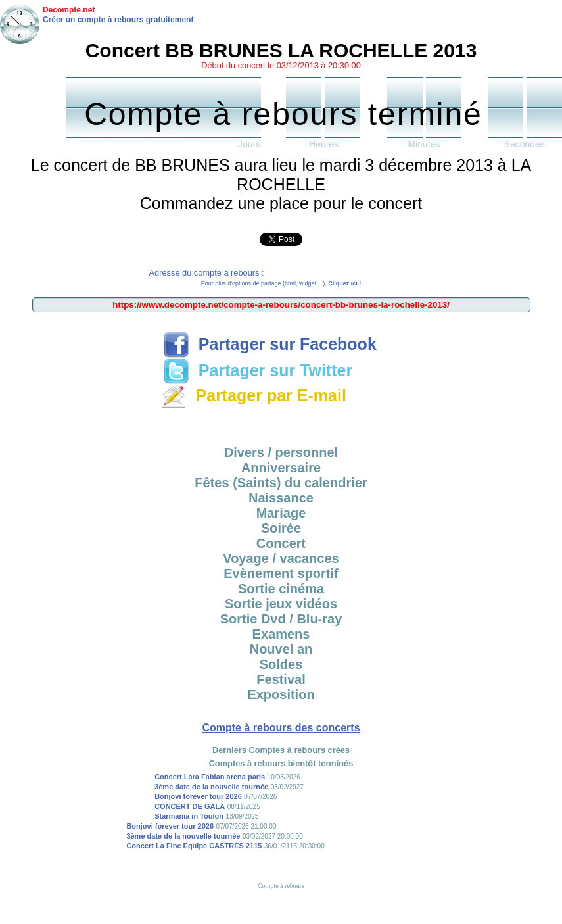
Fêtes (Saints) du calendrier (281, 483)
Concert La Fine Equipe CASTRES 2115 (194, 846)
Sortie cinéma (281, 589)
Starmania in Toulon (189, 816)
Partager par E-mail (253, 395)
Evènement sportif (281, 573)
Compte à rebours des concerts (281, 728)
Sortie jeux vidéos (281, 604)
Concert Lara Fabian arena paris (210, 777)
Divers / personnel (281, 452)
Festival (281, 679)
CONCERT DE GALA (190, 806)
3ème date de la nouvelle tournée (211, 787)
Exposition (281, 694)
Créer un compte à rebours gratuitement (118, 20)
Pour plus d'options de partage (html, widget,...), (281, 283)
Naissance (281, 498)
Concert (281, 543)
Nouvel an (281, 649)
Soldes (281, 664)
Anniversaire (281, 468)
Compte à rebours (281, 886)
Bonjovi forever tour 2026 (198, 796)
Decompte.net (69, 10)
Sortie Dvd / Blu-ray (281, 619)
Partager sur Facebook (270, 344)
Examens (281, 634)
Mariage (281, 513)
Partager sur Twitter (258, 370)
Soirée (281, 528)
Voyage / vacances (281, 558)
